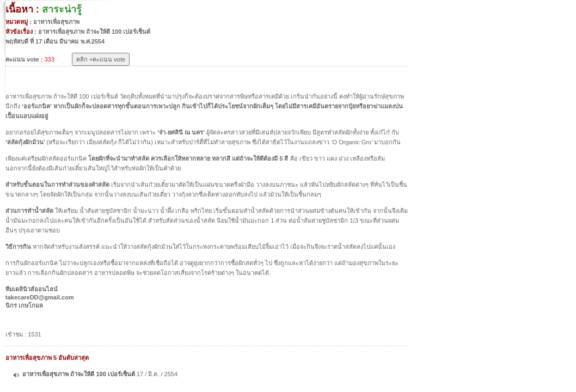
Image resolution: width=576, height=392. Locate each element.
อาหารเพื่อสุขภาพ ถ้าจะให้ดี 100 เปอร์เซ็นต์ (79, 374)
